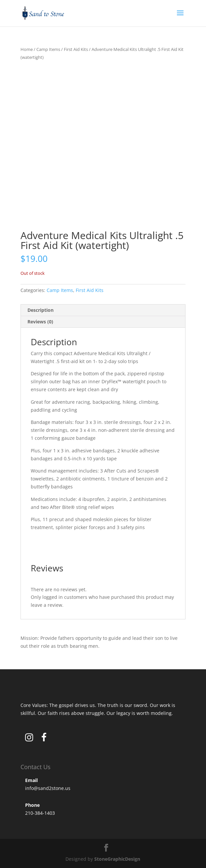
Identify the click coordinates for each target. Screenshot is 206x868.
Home (27, 49)
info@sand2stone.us (48, 788)
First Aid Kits (76, 49)
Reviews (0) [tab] (40, 322)
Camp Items (48, 49)
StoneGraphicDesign (117, 859)
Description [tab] (41, 310)
